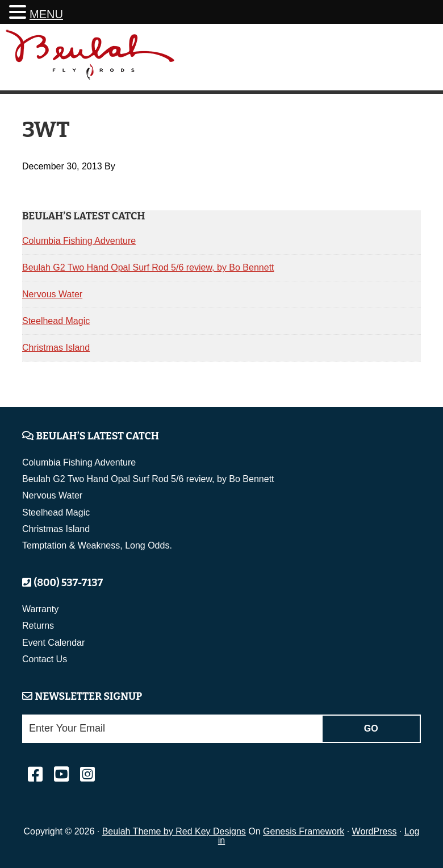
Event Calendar (53, 643)
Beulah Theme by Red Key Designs (174, 831)
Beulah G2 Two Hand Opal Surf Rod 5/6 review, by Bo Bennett (148, 267)
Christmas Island (56, 348)
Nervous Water (52, 294)
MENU (46, 14)
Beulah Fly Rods (90, 59)
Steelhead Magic (56, 321)
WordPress (375, 831)
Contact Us (45, 659)
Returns (38, 626)
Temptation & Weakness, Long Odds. (97, 545)
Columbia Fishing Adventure (79, 241)
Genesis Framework (304, 831)
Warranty (40, 609)
